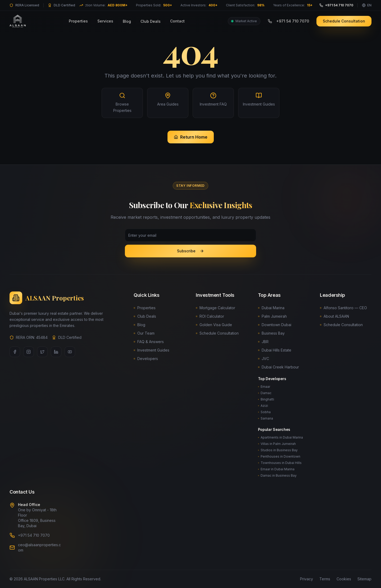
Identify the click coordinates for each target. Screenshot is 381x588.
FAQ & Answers (149, 342)
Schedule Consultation (344, 19)
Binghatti (266, 399)
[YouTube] (70, 352)
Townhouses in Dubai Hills (280, 463)
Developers (146, 359)
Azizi (263, 406)
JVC (264, 359)
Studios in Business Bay (278, 450)
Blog (127, 19)
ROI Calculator (210, 316)
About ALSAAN (334, 316)
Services (105, 19)
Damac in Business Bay (277, 475)
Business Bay (271, 333)
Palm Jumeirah (272, 316)
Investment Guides (151, 350)
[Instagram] (29, 352)
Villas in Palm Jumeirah (277, 444)
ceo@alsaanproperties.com (39, 547)
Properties (78, 19)
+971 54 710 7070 (288, 19)
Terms (325, 579)
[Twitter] (42, 352)
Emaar (264, 387)
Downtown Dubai (275, 325)
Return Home (191, 137)
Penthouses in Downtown (279, 456)
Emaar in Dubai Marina (276, 469)
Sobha (264, 412)
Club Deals (151, 19)
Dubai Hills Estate (275, 350)
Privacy (307, 579)
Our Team (144, 333)
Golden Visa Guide (214, 325)
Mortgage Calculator (216, 308)
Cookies (344, 579)
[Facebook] (15, 352)
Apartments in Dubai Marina (280, 437)
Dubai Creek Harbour (278, 367)
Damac (265, 393)
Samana (266, 418)
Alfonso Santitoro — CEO (343, 308)
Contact (177, 19)
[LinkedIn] (56, 352)
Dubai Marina (271, 308)
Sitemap (364, 579)
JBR (263, 342)
